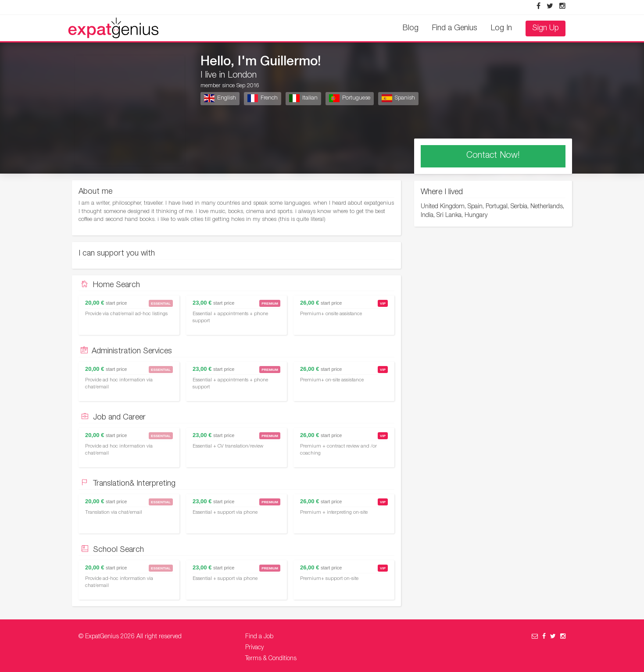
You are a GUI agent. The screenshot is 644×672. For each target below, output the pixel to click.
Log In (501, 28)
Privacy (254, 648)
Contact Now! (493, 156)
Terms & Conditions (271, 659)
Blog (411, 28)
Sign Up (546, 28)
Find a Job (259, 637)
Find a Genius (455, 28)
